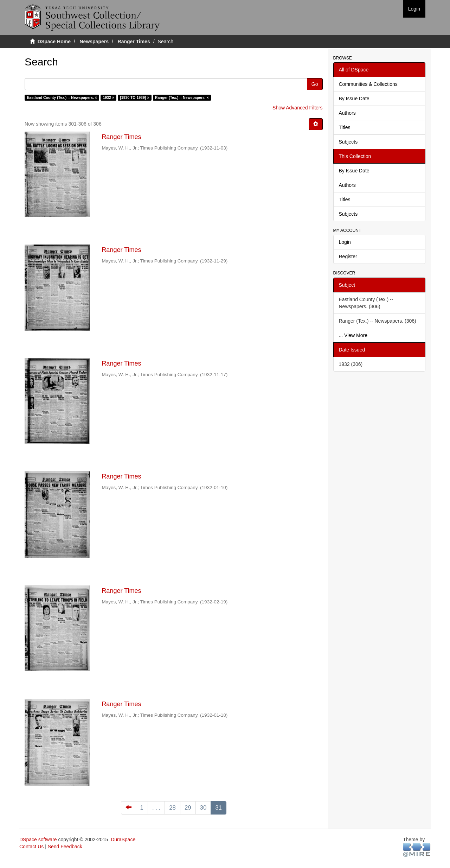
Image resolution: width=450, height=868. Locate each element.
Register (348, 256)
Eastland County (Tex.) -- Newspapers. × (62, 97)
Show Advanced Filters (297, 108)
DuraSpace (123, 840)
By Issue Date (354, 99)
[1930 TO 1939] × (134, 97)
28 (172, 808)
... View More (353, 335)
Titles (345, 127)
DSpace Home (54, 42)
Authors (347, 113)
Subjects (348, 142)
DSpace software (38, 840)
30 (203, 808)
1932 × (108, 97)
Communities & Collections (368, 84)
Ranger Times (134, 42)
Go (315, 84)
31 (218, 808)
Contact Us (31, 847)
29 (188, 808)
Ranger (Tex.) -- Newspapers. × (182, 97)
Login (345, 242)
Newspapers (94, 42)
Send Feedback (65, 847)
